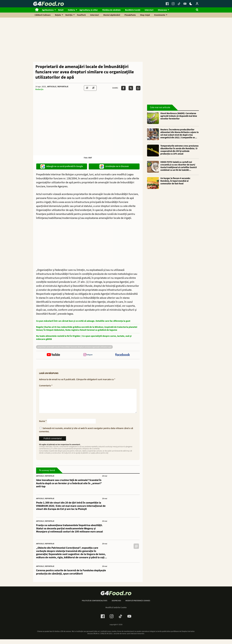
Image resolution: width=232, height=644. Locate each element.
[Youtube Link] (185, 4)
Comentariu (46, 386)
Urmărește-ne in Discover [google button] (114, 166)
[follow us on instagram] (88, 355)
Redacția (39, 89)
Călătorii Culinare (43, 15)
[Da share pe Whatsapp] (138, 88)
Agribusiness (48, 10)
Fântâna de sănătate (111, 10)
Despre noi (116, 605)
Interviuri (149, 10)
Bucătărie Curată (133, 10)
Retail (61, 10)
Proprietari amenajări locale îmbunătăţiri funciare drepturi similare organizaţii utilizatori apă (74, 347)
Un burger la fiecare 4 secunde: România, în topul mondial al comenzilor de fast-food (175, 181)
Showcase (162, 10)
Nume (43, 426)
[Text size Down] (87, 88)
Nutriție (69, 15)
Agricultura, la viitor (89, 10)
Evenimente (160, 15)
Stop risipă (145, 15)
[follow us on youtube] (53, 355)
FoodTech (81, 15)
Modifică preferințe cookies (138, 605)
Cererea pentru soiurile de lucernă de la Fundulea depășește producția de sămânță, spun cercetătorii (71, 577)
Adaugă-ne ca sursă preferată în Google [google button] (62, 166)
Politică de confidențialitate (95, 605)
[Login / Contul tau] (197, 4)
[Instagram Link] (173, 4)
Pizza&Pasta (130, 15)
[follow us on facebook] (122, 355)
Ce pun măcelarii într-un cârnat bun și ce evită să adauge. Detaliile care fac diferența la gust (83, 321)
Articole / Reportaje (58, 87)
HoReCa (71, 10)
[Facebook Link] (167, 4)
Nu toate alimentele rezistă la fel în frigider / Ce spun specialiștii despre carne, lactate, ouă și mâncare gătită (84, 338)
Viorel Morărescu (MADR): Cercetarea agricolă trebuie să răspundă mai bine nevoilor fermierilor (179, 116)
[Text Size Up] (93, 88)
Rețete (58, 15)
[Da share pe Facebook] (123, 88)
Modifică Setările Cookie (116, 612)
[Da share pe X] (131, 88)
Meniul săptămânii (112, 15)
